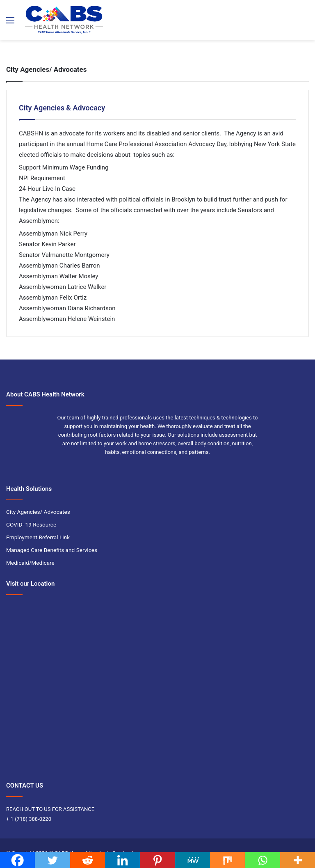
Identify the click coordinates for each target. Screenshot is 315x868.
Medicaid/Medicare (30, 563)
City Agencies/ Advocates (38, 512)
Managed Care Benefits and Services (52, 550)
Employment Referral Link (38, 537)
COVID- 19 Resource (31, 524)
